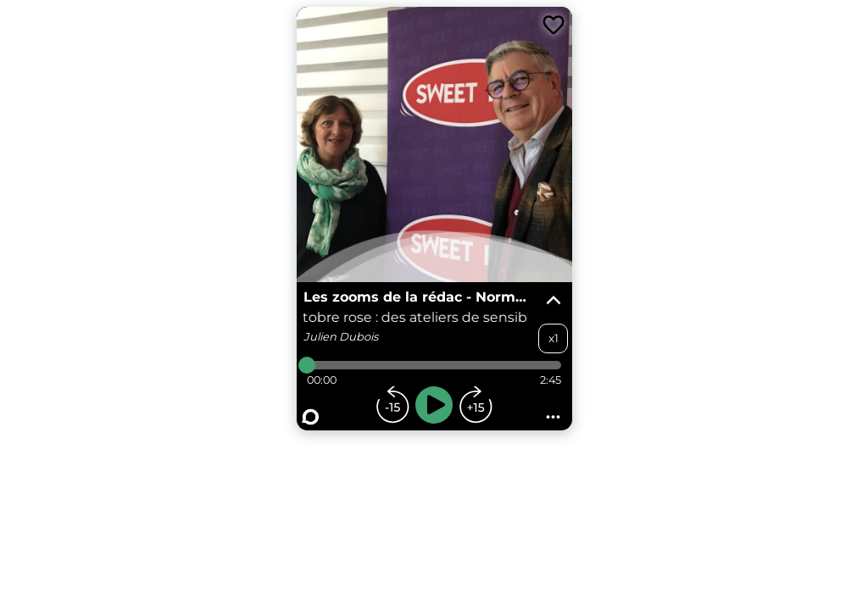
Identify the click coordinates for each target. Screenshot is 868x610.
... (554, 412)
